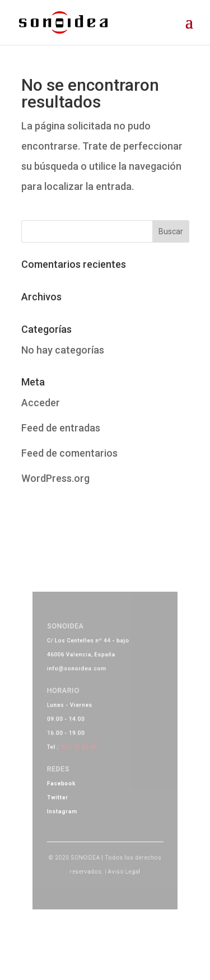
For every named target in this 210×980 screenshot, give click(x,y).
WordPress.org (55, 478)
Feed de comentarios (69, 453)
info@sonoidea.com (80, 679)
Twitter (64, 792)
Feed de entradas (61, 428)
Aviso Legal (122, 856)
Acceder (41, 403)
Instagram (67, 803)
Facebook (67, 779)
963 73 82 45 (82, 747)
